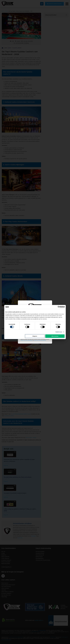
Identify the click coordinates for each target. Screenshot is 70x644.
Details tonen (59, 332)
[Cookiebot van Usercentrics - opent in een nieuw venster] (59, 307)
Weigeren (35, 336)
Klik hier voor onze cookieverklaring (27, 340)
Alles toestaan (55, 336)
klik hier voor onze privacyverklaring (40, 340)
